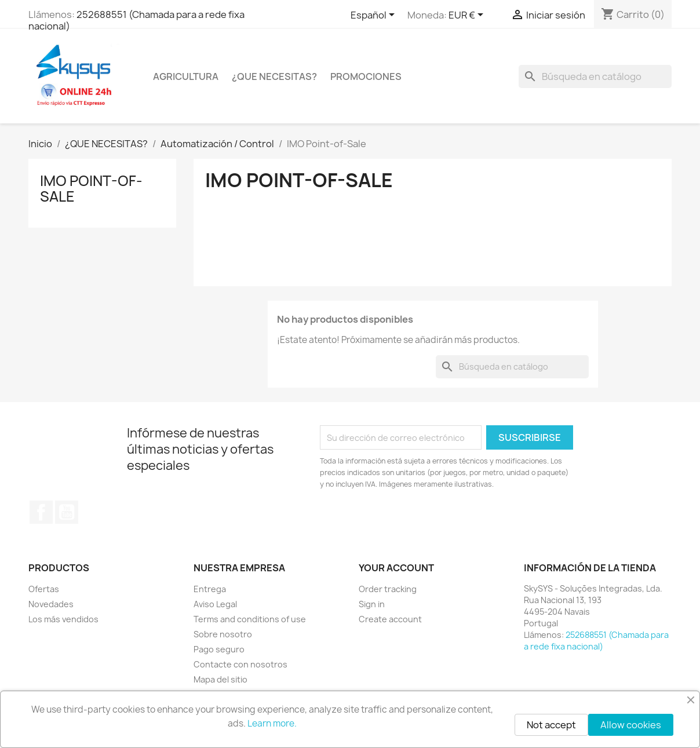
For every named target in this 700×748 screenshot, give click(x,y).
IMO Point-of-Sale (91, 188)
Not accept (551, 725)
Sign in (372, 604)
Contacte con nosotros (240, 664)
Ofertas (44, 589)
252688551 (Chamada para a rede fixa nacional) (136, 20)
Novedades (51, 604)
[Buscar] (595, 76)
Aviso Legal (215, 604)
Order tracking (388, 589)
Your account (396, 568)
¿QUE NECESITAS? (274, 76)
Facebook (41, 512)
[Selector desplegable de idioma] (375, 16)
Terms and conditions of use (250, 619)
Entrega (210, 589)
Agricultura (186, 76)
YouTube (67, 512)
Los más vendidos (63, 619)
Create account (390, 619)
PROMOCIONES (366, 76)
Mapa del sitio (220, 679)
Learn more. (272, 723)
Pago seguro (219, 649)
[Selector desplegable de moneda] (468, 16)
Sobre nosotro (223, 634)
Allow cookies (631, 725)
